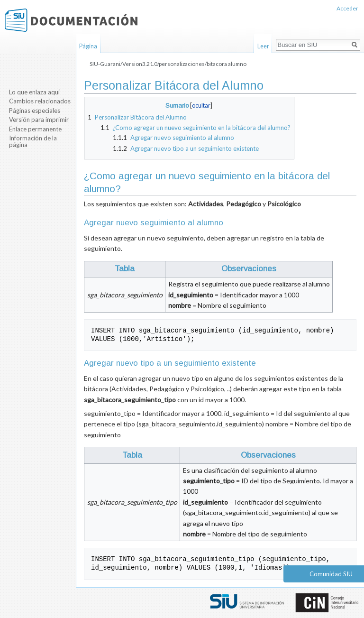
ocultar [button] (201, 106)
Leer (263, 46)
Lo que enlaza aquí (34, 92)
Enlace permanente (35, 129)
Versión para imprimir (39, 120)
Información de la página (33, 141)
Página (88, 46)
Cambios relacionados (40, 101)
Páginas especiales (35, 111)
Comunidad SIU (331, 574)
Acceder (347, 8)
